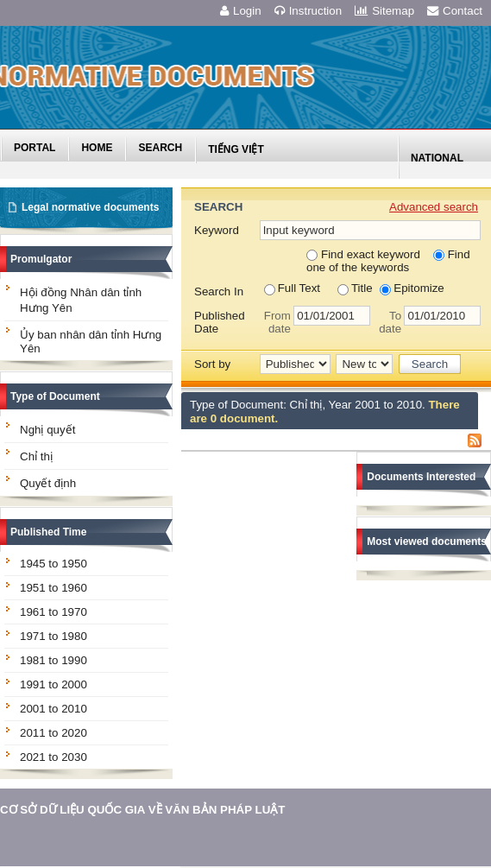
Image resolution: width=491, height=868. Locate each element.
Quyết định (48, 483)
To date (390, 322)
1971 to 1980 (54, 636)
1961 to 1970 (54, 612)
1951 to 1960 (54, 588)
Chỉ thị (36, 456)
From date (277, 322)
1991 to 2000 (54, 684)
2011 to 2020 (54, 733)
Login (241, 11)
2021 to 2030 (54, 757)
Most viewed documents (427, 542)
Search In (219, 291)
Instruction (308, 11)
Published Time (48, 532)
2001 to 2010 (54, 709)
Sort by (212, 364)
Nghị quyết (47, 430)
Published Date (220, 322)
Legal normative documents (90, 207)
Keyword (217, 230)
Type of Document (55, 396)
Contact (455, 11)
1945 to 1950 (54, 564)
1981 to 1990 (54, 660)
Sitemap (384, 11)
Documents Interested (421, 477)
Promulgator (41, 259)
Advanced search (434, 207)
